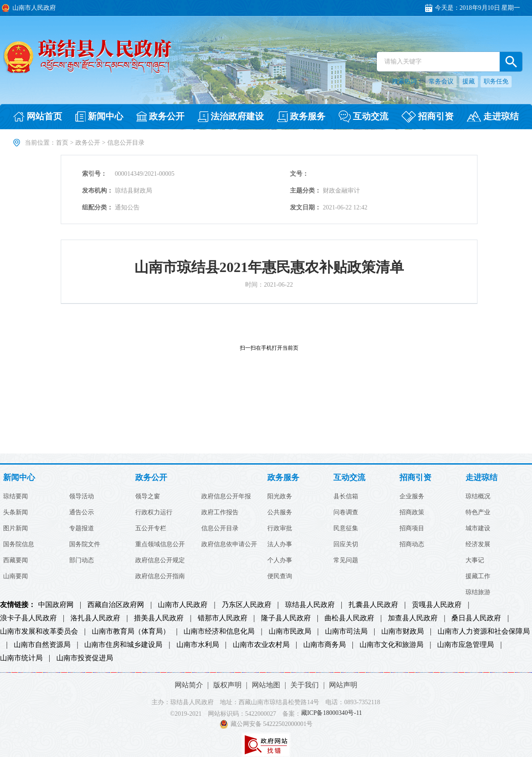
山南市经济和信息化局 (219, 631)
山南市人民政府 (183, 605)
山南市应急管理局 (465, 645)
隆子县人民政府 (286, 618)
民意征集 (346, 528)
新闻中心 (19, 478)
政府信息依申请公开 (229, 544)
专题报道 (82, 528)
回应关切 (346, 544)
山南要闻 (16, 576)
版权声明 (227, 685)
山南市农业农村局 (261, 645)
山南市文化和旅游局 (391, 645)
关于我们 (305, 685)
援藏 (469, 81)
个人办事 (280, 560)
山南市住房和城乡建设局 (123, 645)
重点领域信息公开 (160, 544)
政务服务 (283, 478)
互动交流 (349, 478)
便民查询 (280, 576)
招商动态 (412, 544)
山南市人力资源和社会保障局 (484, 631)
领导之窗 (148, 497)
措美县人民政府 (159, 618)
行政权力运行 (154, 513)
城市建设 (478, 528)
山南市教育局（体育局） (131, 631)
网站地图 (266, 685)
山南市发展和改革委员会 (39, 631)
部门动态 (82, 560)
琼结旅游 (478, 592)
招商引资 (415, 478)
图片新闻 (16, 528)
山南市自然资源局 (42, 645)
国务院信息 (19, 544)
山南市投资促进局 (85, 658)
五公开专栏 (151, 528)
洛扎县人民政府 (95, 618)
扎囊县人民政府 (373, 605)
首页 (62, 143)
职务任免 (496, 81)
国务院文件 (85, 544)
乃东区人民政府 (246, 605)
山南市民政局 (290, 631)
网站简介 (189, 685)
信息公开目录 (220, 528)
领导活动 (82, 497)
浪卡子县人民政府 (28, 618)
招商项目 (412, 528)
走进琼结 (481, 478)
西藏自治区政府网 (116, 605)
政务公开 (88, 143)
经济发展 (478, 544)
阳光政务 (280, 497)
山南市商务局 (325, 645)
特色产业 (478, 513)
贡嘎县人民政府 (437, 605)
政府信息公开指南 (160, 576)
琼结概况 (478, 497)
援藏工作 (478, 576)
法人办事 (280, 544)
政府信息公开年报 (226, 497)
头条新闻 (16, 513)
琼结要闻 (16, 497)
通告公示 (82, 513)
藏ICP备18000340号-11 (332, 713)
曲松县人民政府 (349, 618)
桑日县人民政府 (476, 618)
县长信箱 (346, 497)
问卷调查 (346, 513)
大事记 (475, 560)
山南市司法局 (346, 631)
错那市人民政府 (223, 618)
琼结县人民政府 (310, 605)
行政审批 (280, 528)
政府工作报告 (220, 513)
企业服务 (412, 497)
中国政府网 (56, 605)
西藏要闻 (16, 560)
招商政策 (412, 513)
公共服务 (280, 513)
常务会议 (441, 81)
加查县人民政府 (413, 618)
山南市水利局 (198, 645)
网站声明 (343, 685)
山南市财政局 (403, 631)
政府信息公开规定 (160, 560)
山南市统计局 (21, 658)
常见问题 (346, 560)
